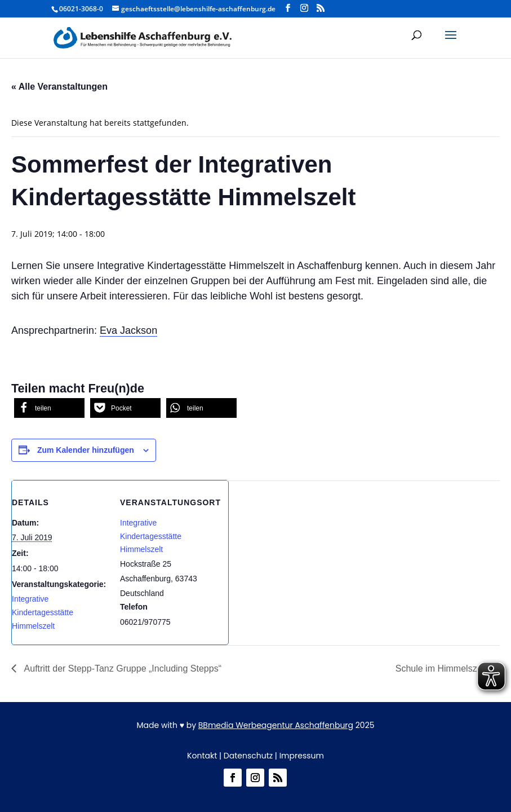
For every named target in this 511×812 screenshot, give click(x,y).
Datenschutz (248, 756)
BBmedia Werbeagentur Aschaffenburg (276, 725)
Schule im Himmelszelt (442, 668)
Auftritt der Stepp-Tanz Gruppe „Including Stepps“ (122, 668)
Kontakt (202, 756)
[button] (451, 42)
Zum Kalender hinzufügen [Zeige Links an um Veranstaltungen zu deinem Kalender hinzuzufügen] (86, 450)
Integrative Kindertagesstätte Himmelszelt (43, 612)
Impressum (302, 756)
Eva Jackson (128, 330)
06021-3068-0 (81, 9)
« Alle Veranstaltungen (59, 87)
